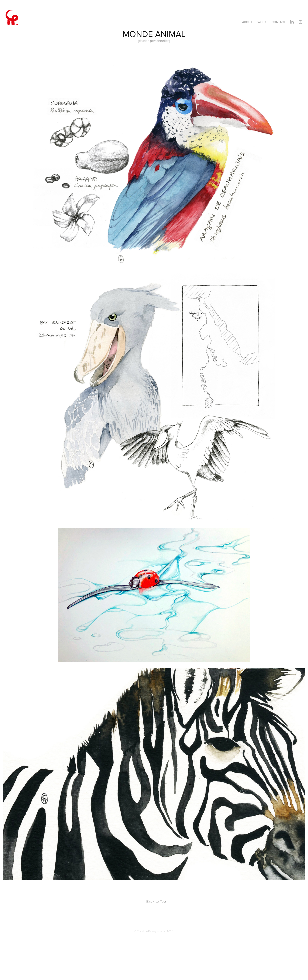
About (247, 22)
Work (262, 22)
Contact (279, 22)
